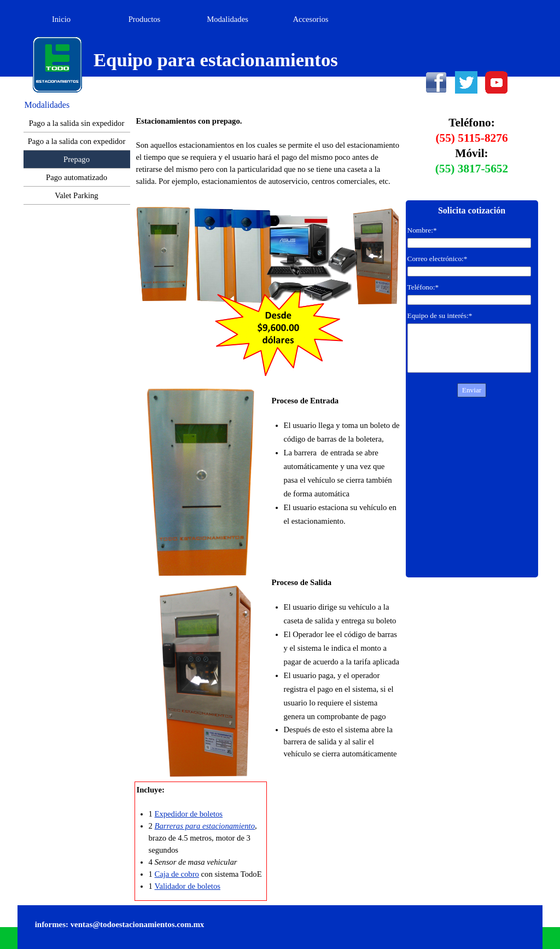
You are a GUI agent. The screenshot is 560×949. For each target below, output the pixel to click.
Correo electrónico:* (437, 259)
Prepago (77, 159)
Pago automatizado (77, 177)
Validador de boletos (188, 886)
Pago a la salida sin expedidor (77, 123)
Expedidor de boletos (189, 814)
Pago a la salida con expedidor (77, 141)
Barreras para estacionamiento (205, 826)
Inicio (61, 19)
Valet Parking (76, 195)
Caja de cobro (177, 874)
